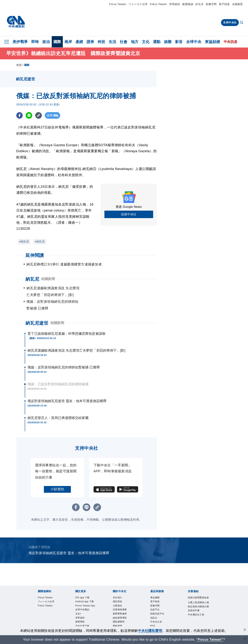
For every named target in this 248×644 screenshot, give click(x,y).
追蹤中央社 (129, 214)
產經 (79, 42)
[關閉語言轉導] (245, 639)
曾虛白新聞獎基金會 (198, 587)
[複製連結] (39, 115)
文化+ (80, 615)
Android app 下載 (85, 592)
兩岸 (68, 42)
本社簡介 (120, 585)
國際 (57, 42)
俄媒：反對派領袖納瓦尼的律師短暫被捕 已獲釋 (64, 354)
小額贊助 (57, 476)
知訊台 (156, 610)
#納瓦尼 (24, 241)
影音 (179, 42)
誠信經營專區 (123, 610)
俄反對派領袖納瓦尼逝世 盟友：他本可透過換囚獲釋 (67, 388)
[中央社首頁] (16, 22)
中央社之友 (159, 615)
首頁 (19, 65)
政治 (46, 42)
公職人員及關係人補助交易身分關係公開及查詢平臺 (198, 602)
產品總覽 (157, 585)
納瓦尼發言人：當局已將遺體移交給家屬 (58, 404)
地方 (135, 42)
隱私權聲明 (122, 615)
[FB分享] (20, 115)
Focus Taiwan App (86, 602)
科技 (102, 42)
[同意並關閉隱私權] (245, 630)
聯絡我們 (120, 620)
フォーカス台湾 (138, 4)
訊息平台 (157, 600)
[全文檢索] (242, 23)
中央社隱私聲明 (150, 631)
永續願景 (238, 4)
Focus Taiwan (118, 4)
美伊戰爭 (20, 42)
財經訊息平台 (161, 605)
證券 (90, 42)
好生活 (199, 4)
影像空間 (211, 4)
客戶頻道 (224, 4)
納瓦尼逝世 (37, 310)
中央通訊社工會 (198, 618)
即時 (35, 42)
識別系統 (120, 590)
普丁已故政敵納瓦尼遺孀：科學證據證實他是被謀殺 (67, 320)
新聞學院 (82, 625)
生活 (113, 42)
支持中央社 (230, 22)
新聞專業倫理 (123, 605)
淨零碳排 (175, 4)
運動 (157, 42)
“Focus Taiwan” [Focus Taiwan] (210, 640)
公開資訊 (120, 595)
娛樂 (168, 42)
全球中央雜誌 (86, 610)
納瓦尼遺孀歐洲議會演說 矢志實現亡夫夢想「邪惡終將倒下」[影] (76, 337)
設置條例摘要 (123, 600)
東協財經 (213, 42)
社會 (124, 42)
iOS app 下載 (86, 585)
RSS (154, 620)
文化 (146, 42)
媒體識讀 (188, 4)
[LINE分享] (29, 115)
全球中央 (194, 42)
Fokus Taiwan (158, 4)
